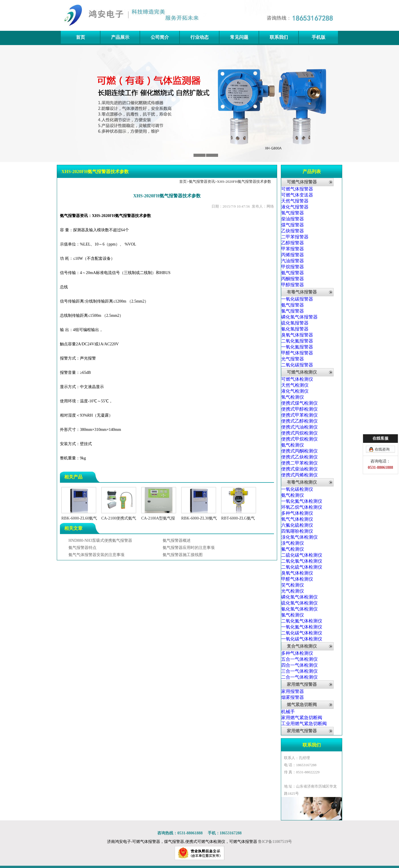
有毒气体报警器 (302, 292)
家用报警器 (293, 691)
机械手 (288, 712)
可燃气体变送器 (297, 195)
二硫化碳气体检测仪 (302, 555)
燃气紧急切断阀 (302, 705)
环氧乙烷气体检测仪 (302, 507)
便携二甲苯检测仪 (299, 463)
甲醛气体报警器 (297, 353)
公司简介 (160, 37)
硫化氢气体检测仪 (299, 603)
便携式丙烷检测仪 (299, 433)
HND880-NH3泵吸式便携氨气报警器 (100, 541)
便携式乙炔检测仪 (299, 457)
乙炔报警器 (293, 231)
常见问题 (239, 37)
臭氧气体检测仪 (297, 573)
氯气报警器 (293, 311)
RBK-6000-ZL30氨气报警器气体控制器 (199, 518)
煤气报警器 (293, 225)
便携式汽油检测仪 (299, 427)
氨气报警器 (293, 273)
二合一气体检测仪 (299, 677)
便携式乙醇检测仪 (299, 421)
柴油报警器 (293, 219)
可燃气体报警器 (302, 182)
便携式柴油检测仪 (299, 469)
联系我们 (279, 37)
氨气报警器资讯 (202, 181)
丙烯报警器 (293, 255)
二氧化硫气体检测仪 (302, 567)
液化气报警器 (295, 207)
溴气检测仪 (293, 543)
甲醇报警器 (293, 285)
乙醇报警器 (293, 243)
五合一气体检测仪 (299, 659)
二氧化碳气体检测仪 (302, 633)
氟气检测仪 (293, 549)
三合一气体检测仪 (299, 671)
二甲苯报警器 (295, 237)
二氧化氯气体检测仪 (302, 561)
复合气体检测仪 (302, 646)
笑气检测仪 (293, 585)
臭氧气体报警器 (297, 335)
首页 (80, 37)
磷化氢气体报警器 (299, 317)
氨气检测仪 (293, 445)
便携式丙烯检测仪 (299, 475)
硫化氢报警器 (295, 323)
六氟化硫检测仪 (297, 525)
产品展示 (120, 37)
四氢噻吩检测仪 (297, 531)
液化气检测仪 (295, 391)
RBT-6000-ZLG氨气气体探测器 (239, 518)
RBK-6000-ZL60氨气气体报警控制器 (79, 518)
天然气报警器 (295, 201)
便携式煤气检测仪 (299, 403)
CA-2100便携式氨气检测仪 (119, 518)
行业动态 (199, 37)
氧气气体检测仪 (297, 519)
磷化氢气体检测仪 (299, 597)
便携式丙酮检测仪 (299, 451)
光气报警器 (293, 359)
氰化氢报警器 (295, 329)
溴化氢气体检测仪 (299, 537)
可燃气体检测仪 (302, 372)
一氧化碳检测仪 (297, 489)
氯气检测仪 (293, 615)
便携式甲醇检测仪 (299, 409)
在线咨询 (382, 449)
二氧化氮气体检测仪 (302, 621)
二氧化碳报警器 (297, 365)
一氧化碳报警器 (297, 299)
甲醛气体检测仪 (297, 579)
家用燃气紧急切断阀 (302, 718)
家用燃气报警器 (302, 684)
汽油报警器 (293, 261)
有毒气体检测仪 (302, 482)
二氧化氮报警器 (297, 341)
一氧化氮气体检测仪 (302, 501)
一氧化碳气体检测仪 (302, 639)
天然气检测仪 (295, 385)
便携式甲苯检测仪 (299, 415)
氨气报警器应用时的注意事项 (189, 548)
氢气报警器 (293, 213)
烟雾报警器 (293, 697)
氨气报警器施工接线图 (183, 555)
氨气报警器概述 (177, 541)
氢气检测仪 (293, 397)
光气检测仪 (293, 591)
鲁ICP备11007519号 (275, 842)
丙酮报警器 (293, 279)
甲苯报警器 (293, 249)
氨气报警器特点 (82, 548)
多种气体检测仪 (297, 513)
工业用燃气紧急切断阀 (304, 724)
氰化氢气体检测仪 (299, 609)
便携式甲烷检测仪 (299, 439)
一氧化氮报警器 (297, 347)
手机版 (319, 37)
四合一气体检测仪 (299, 665)
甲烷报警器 (293, 267)
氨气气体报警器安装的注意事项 (96, 555)
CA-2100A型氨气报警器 (159, 518)
